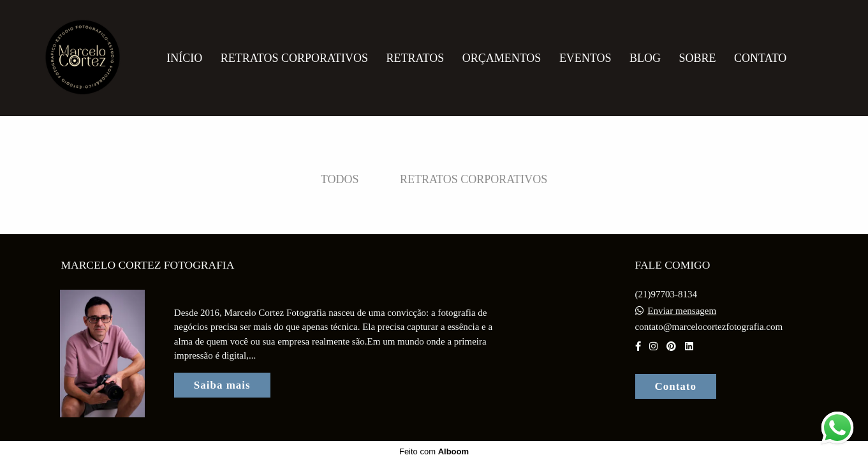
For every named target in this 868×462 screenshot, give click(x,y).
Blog (645, 58)
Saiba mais (222, 385)
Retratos (415, 58)
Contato (760, 58)
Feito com (434, 451)
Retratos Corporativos (294, 58)
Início (184, 58)
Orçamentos (502, 58)
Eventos (585, 58)
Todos (340, 179)
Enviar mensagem (682, 311)
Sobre (698, 58)
